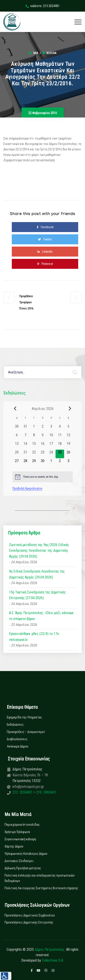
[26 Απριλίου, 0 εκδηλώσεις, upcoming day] (68, 454)
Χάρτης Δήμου (14, 846)
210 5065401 (46, 792)
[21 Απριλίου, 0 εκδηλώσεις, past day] (25, 454)
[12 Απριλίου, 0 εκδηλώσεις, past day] (68, 437)
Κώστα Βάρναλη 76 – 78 (30, 775)
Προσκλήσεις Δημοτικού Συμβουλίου (30, 915)
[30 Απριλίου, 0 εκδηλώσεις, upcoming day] (43, 463)
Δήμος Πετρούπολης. (50, 949)
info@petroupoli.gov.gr (28, 787)
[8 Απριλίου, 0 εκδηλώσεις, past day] (34, 437)
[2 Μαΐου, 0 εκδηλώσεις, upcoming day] (60, 463)
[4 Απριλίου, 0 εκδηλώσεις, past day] (60, 428)
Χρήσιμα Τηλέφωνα (17, 832)
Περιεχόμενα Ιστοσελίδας (22, 825)
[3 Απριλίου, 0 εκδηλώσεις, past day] (51, 428)
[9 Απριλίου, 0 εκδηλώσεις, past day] (43, 437)
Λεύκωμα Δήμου (18, 746)
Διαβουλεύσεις (17, 739)
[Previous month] (15, 409)
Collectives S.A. (53, 960)
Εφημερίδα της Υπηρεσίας (24, 717)
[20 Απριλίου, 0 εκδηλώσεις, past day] (17, 454)
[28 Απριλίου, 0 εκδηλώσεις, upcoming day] (25, 463)
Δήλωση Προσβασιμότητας (23, 868)
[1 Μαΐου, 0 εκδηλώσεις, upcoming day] (51, 463)
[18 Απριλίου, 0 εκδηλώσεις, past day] (60, 445)
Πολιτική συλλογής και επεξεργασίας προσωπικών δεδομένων (40, 878)
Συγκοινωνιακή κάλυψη (20, 839)
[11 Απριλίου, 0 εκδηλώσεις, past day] (60, 437)
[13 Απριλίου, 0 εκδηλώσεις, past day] (17, 445)
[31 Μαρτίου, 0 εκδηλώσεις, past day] (25, 428)
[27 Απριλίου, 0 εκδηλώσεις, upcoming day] (17, 463)
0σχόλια (49, 53)
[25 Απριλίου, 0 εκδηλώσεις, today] (60, 454)
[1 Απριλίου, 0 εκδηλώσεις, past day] (34, 428)
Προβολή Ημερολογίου (27, 488)
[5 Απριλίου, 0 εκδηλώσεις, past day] (68, 428)
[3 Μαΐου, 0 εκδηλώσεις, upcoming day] (68, 463)
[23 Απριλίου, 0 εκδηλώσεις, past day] (43, 454)
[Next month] (70, 409)
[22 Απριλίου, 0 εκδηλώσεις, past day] (34, 454)
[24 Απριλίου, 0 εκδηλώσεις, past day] (51, 454)
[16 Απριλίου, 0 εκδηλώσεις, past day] (43, 445)
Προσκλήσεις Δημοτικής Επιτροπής (29, 922)
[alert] (43, 477)
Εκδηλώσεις (15, 725)
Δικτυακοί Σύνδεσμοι (19, 861)
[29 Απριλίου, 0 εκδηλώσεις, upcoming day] (34, 463)
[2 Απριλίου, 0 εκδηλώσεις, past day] (43, 428)
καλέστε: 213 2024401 (43, 6)
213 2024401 (23, 792)
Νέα (36, 53)
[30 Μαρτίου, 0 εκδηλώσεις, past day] (17, 428)
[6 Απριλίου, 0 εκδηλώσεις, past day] (17, 437)
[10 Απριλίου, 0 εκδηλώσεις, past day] (51, 437)
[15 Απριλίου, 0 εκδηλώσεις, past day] (34, 445)
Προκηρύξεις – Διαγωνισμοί (26, 732)
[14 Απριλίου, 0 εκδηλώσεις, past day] (25, 445)
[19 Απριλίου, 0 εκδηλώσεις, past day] (68, 445)
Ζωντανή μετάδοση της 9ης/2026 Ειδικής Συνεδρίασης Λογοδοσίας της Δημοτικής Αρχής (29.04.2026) (39, 551)
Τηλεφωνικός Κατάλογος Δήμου (26, 854)
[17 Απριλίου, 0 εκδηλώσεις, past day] (51, 445)
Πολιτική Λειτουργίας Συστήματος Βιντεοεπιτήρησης (41, 888)
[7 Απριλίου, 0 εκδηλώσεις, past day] (25, 437)
